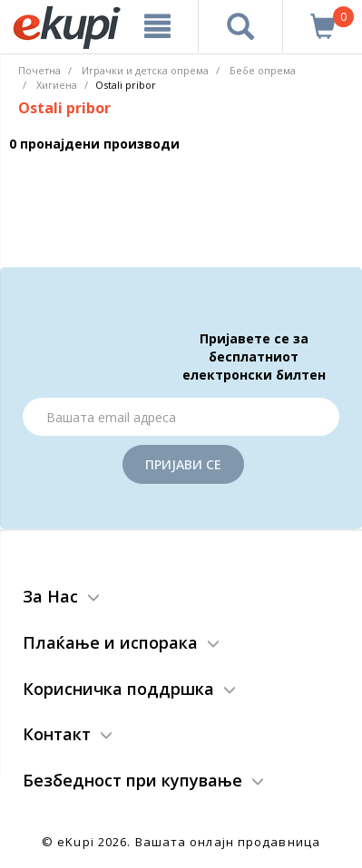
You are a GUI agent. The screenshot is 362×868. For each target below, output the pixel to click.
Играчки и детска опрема (145, 70)
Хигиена (57, 85)
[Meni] (158, 26)
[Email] (181, 417)
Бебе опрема (263, 70)
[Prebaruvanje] (241, 26)
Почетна (39, 70)
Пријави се (183, 464)
